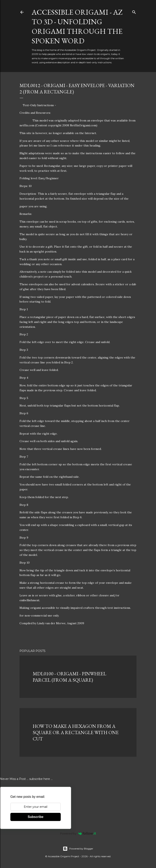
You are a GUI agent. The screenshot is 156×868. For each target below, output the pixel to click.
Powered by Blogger (78, 849)
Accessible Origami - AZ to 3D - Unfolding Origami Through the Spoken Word (77, 26)
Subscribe (35, 817)
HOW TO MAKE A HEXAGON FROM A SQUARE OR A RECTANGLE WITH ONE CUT (76, 732)
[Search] (134, 11)
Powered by (78, 833)
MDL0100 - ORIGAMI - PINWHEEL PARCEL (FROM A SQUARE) (69, 677)
